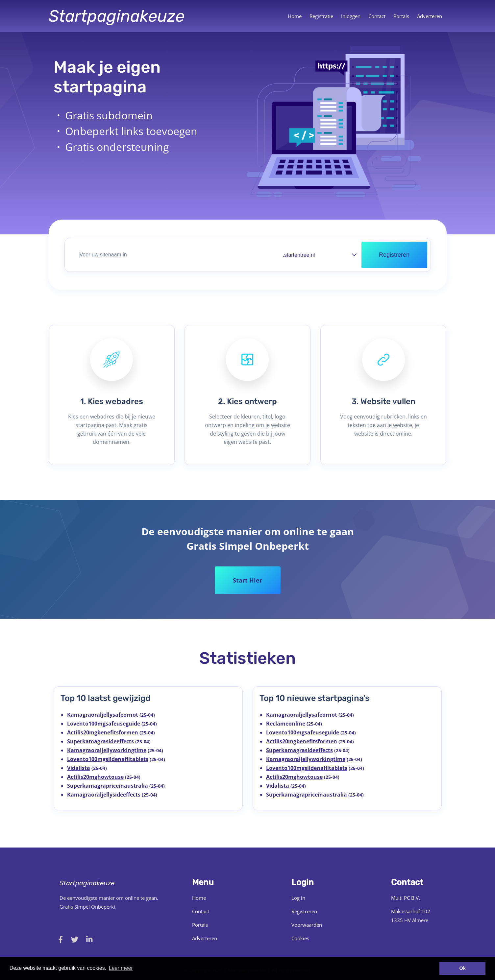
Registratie (321, 16)
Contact (377, 16)
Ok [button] (463, 968)
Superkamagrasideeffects (100, 741)
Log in (298, 898)
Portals (401, 16)
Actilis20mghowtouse (95, 777)
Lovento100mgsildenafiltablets (108, 759)
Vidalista (79, 768)
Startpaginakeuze (117, 16)
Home (295, 16)
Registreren (304, 911)
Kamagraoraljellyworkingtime (107, 750)
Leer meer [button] (121, 968)
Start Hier (247, 580)
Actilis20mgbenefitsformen (103, 732)
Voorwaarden (307, 925)
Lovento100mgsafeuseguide (104, 724)
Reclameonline (286, 724)
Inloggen (351, 16)
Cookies (300, 938)
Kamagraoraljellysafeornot (103, 715)
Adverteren (430, 16)
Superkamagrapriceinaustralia (108, 786)
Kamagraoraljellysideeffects (104, 795)
